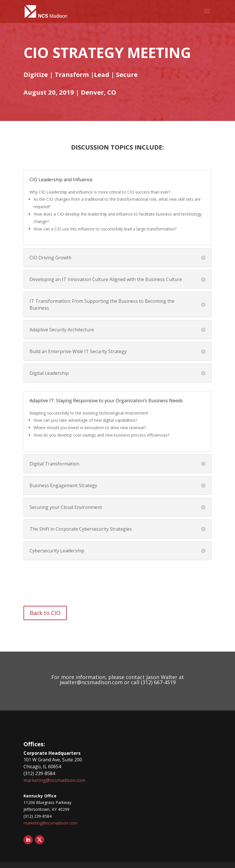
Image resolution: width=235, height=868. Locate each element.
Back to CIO (45, 613)
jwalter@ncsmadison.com (91, 682)
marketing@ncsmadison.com (54, 780)
